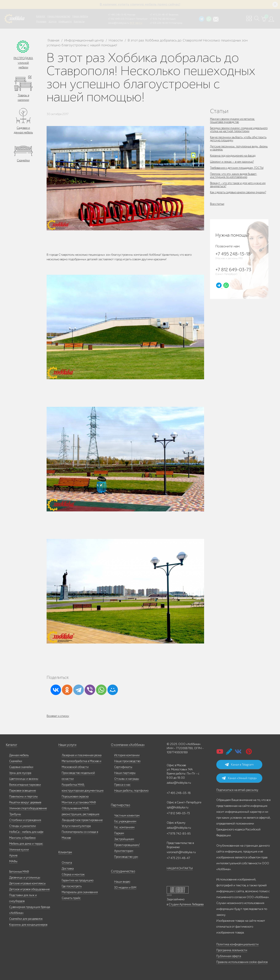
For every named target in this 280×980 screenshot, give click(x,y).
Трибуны (15, 814)
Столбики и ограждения (25, 820)
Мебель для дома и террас (26, 844)
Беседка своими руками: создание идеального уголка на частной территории (238, 130)
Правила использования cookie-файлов (242, 962)
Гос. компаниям (124, 827)
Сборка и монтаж (73, 874)
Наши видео (122, 882)
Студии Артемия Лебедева (186, 904)
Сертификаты (123, 767)
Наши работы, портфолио (131, 791)
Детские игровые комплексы (27, 883)
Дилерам (41, 21)
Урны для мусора (20, 773)
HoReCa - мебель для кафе (26, 832)
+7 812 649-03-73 (118, 19)
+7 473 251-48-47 (159, 15)
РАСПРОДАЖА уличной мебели (23, 63)
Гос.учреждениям (125, 821)
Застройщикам (124, 839)
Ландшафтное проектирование (82, 820)
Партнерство (119, 805)
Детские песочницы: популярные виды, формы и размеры (235, 148)
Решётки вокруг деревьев (25, 802)
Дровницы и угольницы (25, 877)
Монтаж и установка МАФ (79, 802)
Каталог (41, 16)
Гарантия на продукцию (78, 880)
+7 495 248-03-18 (179, 793)
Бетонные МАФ (19, 872)
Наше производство (59, 16)
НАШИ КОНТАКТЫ (180, 868)
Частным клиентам (127, 815)
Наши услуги (67, 745)
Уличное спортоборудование (28, 808)
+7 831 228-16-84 (159, 23)
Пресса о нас (122, 785)
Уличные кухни (19, 850)
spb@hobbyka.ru (178, 807)
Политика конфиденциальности (237, 944)
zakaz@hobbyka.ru (119, 23)
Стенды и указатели (23, 826)
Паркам (119, 833)
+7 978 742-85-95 (159, 19)
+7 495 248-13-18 (117, 15)
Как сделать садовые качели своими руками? (239, 192)
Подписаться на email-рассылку (237, 790)
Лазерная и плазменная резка (82, 755)
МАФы (13, 861)
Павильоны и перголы (24, 796)
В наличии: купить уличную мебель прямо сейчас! (140, 4)
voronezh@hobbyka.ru (181, 852)
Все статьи (217, 204)
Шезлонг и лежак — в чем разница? (233, 162)
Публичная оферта (229, 956)
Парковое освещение (23, 791)
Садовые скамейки (21, 767)
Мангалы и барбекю (22, 838)
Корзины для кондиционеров (28, 925)
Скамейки (23, 160)
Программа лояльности (232, 950)
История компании (127, 755)
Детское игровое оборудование (29, 889)
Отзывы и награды (127, 779)
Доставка (68, 869)
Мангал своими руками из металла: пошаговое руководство (233, 120)
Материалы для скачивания (80, 892)
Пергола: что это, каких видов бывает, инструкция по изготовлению (234, 175)
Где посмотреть (72, 886)
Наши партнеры (125, 773)
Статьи (219, 111)
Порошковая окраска (75, 796)
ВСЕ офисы (136, 23)
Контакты (79, 21)
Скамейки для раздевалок (26, 919)
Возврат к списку (58, 716)
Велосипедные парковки (25, 785)
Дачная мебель (19, 755)
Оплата (67, 863)
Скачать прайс (71, 898)
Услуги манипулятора (76, 826)
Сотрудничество (122, 871)
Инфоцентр (65, 21)
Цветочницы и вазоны (24, 779)
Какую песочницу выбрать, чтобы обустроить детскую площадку (232, 139)
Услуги (52, 21)
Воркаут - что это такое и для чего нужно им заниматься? (239, 185)
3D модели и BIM (125, 888)
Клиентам (65, 852)
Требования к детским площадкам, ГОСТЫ (238, 168)
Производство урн (126, 857)
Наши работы (80, 16)
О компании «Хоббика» (127, 745)
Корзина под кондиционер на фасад (234, 156)
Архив (13, 855)
